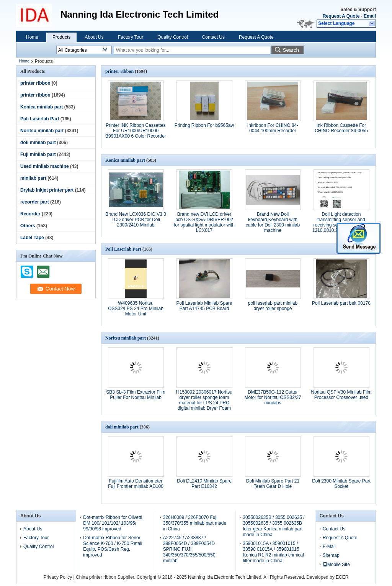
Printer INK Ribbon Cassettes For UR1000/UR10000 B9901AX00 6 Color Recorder (136, 131)
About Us (94, 37)
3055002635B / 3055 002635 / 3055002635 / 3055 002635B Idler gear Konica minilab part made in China (274, 526)
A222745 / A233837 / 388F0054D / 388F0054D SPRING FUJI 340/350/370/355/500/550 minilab (189, 549)
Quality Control (172, 37)
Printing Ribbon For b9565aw (204, 125)
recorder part (35, 202)
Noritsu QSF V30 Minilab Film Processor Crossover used (341, 395)
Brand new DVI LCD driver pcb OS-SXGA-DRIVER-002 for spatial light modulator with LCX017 (204, 222)
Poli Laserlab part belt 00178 (341, 303)
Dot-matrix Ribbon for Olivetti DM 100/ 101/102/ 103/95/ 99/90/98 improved (113, 523)
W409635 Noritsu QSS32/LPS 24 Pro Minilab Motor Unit (136, 309)
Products (61, 37)
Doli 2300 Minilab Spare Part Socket (341, 484)
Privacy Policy (58, 577)
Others (28, 226)
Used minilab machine (45, 166)
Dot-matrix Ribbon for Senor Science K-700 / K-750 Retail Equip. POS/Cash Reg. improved (113, 546)
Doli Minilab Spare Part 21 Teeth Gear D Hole (273, 484)
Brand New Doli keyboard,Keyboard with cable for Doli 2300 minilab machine (273, 222)
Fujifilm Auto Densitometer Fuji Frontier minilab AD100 (136, 484)
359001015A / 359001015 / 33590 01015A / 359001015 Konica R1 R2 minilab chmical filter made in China (273, 552)
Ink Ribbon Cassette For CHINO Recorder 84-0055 (341, 128)
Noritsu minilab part (42, 131)
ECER (342, 577)
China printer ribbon (96, 577)
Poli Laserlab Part (40, 119)
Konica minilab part (42, 107)
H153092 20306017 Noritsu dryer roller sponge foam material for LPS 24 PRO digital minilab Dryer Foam (204, 400)
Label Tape (32, 238)
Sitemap (331, 555)
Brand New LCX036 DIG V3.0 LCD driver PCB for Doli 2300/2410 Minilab (136, 220)
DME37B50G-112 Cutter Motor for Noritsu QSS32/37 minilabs (273, 397)
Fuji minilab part (38, 154)
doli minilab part (38, 143)
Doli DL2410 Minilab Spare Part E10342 (204, 484)
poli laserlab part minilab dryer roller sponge (273, 306)
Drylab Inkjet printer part (47, 190)
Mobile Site (336, 565)
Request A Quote (341, 16)
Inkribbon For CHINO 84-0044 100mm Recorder (273, 128)
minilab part (33, 178)
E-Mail (329, 547)
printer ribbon (35, 83)
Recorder (30, 214)
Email (370, 16)
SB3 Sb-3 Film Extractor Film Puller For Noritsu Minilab (136, 395)
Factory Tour (131, 37)
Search (291, 50)
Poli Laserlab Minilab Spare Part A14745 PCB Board (204, 306)
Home (32, 37)
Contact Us (213, 37)
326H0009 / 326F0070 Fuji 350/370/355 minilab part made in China (195, 523)
